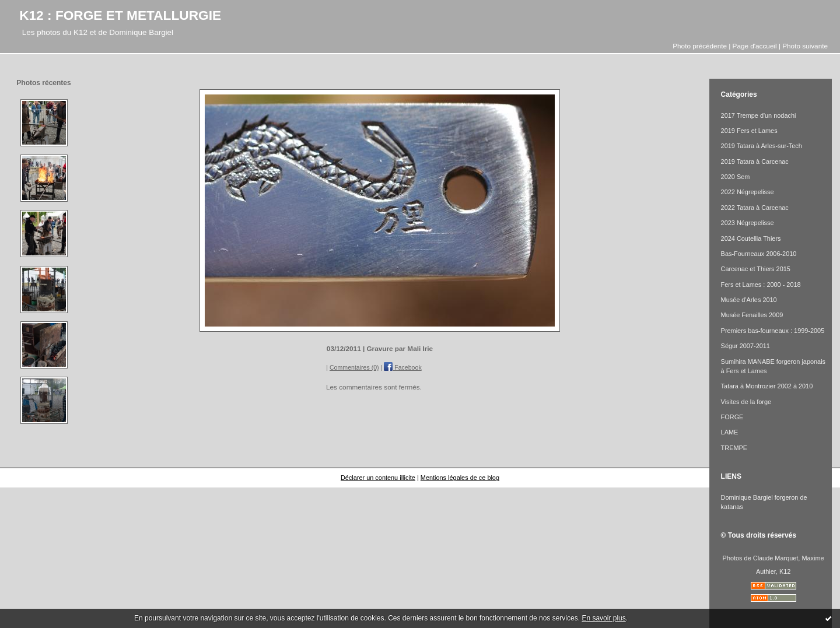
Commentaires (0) (354, 367)
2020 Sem (736, 177)
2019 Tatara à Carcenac (755, 162)
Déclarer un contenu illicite (378, 478)
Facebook (402, 367)
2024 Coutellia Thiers (751, 238)
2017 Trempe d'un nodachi (759, 115)
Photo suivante (805, 46)
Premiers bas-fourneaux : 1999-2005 (773, 331)
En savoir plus (603, 618)
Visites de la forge (746, 402)
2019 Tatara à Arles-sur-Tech (762, 146)
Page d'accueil (755, 46)
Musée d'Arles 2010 (749, 300)
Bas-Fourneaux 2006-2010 (759, 254)
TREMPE (734, 448)
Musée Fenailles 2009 (752, 315)
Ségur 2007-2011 (745, 346)
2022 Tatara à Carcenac (755, 208)
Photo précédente (700, 46)
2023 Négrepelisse (748, 223)
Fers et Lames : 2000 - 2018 (761, 285)
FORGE (732, 417)
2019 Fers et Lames (749, 131)
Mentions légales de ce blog (460, 478)
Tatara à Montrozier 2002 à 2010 (767, 386)
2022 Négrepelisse (748, 192)
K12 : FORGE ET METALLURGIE (120, 15)
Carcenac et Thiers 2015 (756, 269)
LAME (730, 432)
